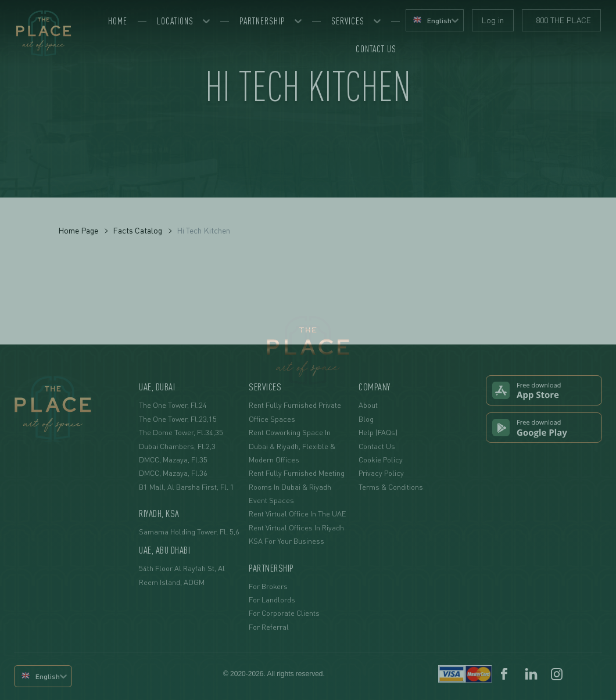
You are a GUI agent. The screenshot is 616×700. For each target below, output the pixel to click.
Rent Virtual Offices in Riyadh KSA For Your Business (296, 534)
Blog (366, 419)
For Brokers (268, 586)
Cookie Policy (381, 460)
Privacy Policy (381, 473)
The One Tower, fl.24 (173, 405)
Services (348, 21)
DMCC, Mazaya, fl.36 (173, 473)
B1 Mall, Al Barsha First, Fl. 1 (187, 487)
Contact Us (377, 446)
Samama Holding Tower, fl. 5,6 (189, 532)
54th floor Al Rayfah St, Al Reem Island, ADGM (182, 575)
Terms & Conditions (391, 487)
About (368, 405)
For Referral (269, 627)
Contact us (376, 49)
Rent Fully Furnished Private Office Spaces (295, 412)
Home (118, 21)
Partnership (262, 21)
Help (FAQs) (378, 432)
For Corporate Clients (284, 613)
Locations (175, 21)
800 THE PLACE (561, 20)
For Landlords (272, 600)
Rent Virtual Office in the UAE (298, 514)
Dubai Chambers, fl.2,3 (177, 446)
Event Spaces (271, 500)
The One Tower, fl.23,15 (178, 419)
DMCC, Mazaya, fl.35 (173, 460)
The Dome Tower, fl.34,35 (181, 432)
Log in (493, 20)
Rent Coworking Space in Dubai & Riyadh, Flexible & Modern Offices (292, 446)
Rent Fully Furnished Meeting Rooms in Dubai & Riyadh (297, 480)
